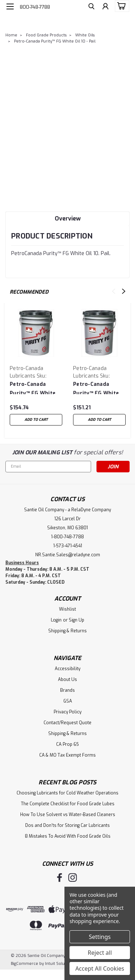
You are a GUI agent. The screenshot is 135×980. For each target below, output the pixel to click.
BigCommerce (24, 964)
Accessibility (67, 669)
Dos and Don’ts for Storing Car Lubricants (67, 825)
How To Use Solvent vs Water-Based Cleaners (68, 815)
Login (56, 620)
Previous (114, 291)
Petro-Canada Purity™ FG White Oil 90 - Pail (33, 387)
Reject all (100, 953)
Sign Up (76, 620)
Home (11, 35)
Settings (100, 937)
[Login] (105, 7)
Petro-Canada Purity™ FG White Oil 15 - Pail (96, 387)
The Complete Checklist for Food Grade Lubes (68, 804)
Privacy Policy (67, 712)
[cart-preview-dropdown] (120, 6)
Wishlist (67, 609)
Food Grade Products (46, 35)
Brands (67, 690)
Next (124, 291)
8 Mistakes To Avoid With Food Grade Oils (68, 836)
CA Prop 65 (67, 744)
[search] (91, 7)
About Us (67, 680)
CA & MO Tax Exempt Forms (67, 755)
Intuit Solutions (60, 964)
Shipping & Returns (67, 631)
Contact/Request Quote (67, 723)
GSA (68, 701)
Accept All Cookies (100, 968)
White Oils (85, 35)
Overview (68, 219)
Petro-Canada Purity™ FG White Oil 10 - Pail (55, 41)
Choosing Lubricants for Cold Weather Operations (67, 793)
